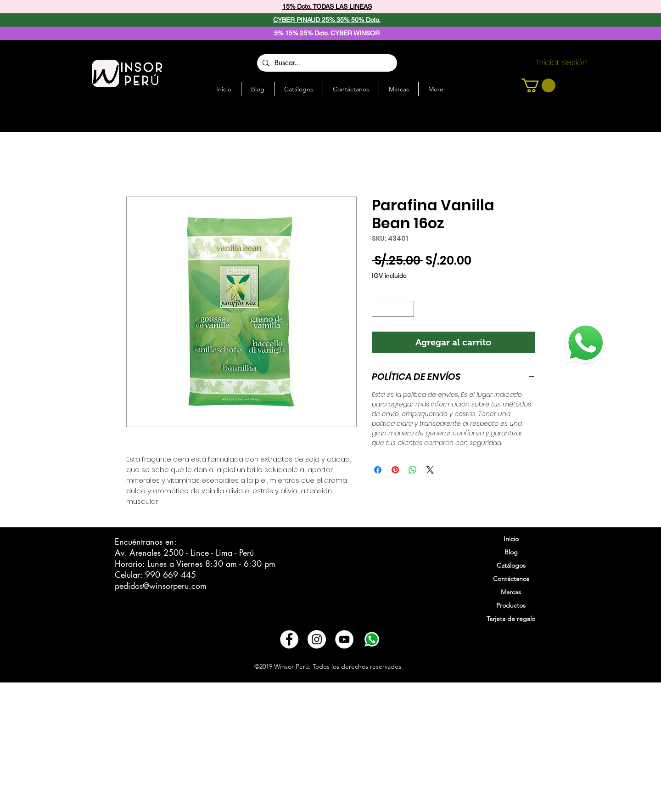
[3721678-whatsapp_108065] (372, 639)
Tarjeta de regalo (511, 619)
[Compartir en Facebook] (378, 470)
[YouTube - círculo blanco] (344, 639)
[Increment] (408, 309)
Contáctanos (511, 579)
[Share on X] (430, 470)
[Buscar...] (326, 63)
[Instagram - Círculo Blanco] (317, 639)
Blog (511, 552)
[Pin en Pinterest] (395, 470)
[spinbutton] (393, 309)
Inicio (511, 539)
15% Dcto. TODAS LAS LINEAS (327, 6)
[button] (538, 85)
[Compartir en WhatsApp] (413, 470)
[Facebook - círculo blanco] (289, 639)
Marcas (511, 592)
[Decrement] (379, 309)
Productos (511, 605)
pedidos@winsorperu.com (161, 586)
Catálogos (511, 565)
